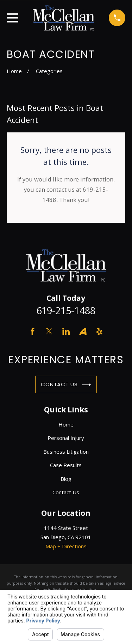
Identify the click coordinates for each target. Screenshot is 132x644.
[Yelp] (99, 331)
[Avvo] (83, 331)
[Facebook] (33, 331)
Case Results (66, 465)
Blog (66, 479)
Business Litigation (66, 452)
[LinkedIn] (66, 331)
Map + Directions (66, 546)
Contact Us (66, 385)
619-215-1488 (66, 311)
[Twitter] (49, 331)
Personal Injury (66, 438)
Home (66, 424)
